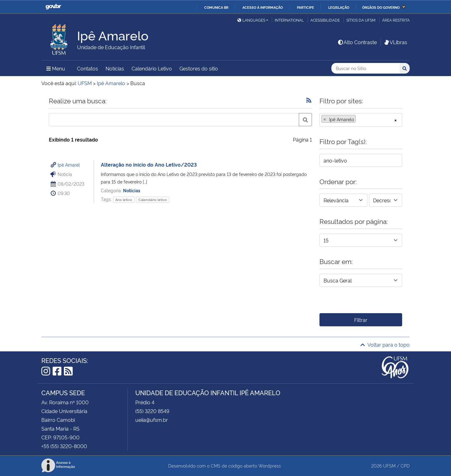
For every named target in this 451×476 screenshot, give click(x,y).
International (289, 20)
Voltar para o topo (385, 344)
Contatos (88, 68)
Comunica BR (216, 7)
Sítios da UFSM (361, 20)
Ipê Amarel (69, 165)
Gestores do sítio (199, 68)
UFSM (389, 466)
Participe (306, 7)
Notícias (115, 68)
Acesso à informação (263, 7)
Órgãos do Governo (381, 7)
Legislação (339, 7)
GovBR (53, 7)
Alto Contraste (357, 42)
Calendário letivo (153, 200)
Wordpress (270, 466)
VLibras (395, 42)
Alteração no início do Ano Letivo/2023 (149, 164)
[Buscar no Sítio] (365, 68)
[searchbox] (359, 119)
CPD (405, 466)
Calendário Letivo (152, 68)
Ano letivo (124, 200)
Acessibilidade (325, 20)
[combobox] (361, 120)
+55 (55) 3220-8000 (64, 446)
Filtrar (361, 320)
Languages (251, 20)
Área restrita (396, 20)
